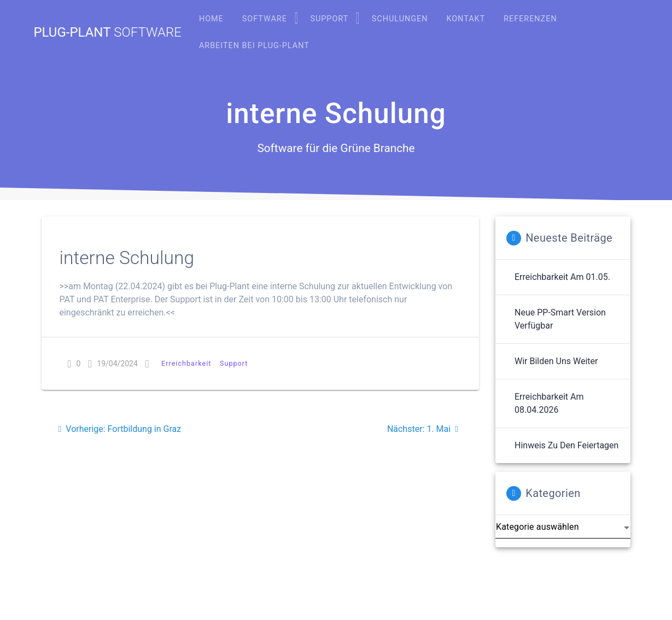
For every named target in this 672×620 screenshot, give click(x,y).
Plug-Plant (107, 32)
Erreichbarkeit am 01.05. (562, 277)
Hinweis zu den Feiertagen (566, 445)
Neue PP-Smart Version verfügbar (560, 319)
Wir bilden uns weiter (556, 361)
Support (234, 363)
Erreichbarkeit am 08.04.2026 (549, 403)
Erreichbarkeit (186, 363)
